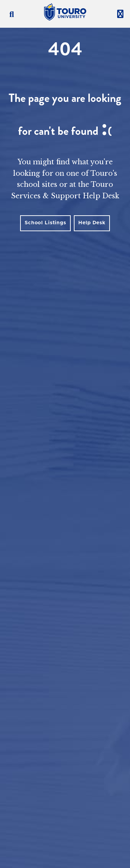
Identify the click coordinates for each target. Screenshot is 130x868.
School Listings (45, 223)
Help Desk (92, 223)
